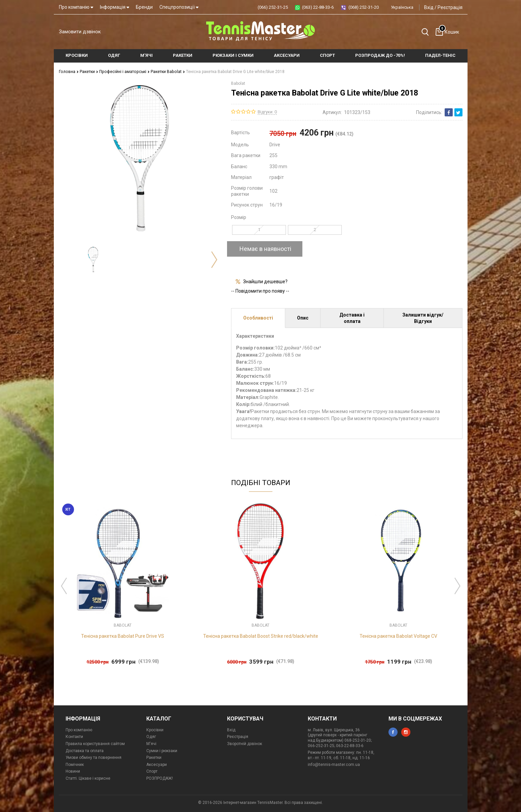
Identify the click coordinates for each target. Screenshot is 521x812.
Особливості (258, 318)
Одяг (151, 737)
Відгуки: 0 (267, 112)
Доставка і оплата (352, 318)
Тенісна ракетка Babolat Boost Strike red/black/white (261, 636)
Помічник (75, 765)
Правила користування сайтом (95, 744)
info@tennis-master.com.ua (334, 765)
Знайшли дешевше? (265, 281)
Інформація (115, 7)
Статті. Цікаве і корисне (88, 778)
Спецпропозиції (179, 7)
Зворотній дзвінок (245, 744)
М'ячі (151, 744)
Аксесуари (157, 765)
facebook (393, 732)
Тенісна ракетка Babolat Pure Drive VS (123, 636)
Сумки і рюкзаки (162, 751)
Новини (73, 771)
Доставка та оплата (85, 751)
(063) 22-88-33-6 (318, 7)
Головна (68, 72)
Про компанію (76, 7)
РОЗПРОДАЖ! (160, 778)
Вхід (429, 7)
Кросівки (155, 730)
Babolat (238, 83)
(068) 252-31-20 (364, 7)
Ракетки (88, 72)
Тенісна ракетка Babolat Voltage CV (398, 636)
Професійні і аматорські (123, 72)
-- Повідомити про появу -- (260, 291)
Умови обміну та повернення (94, 758)
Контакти (74, 737)
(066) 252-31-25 (273, 7)
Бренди (144, 7)
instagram (406, 732)
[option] (93, 260)
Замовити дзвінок (80, 32)
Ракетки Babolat (165, 72)
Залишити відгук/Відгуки (423, 318)
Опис (303, 318)
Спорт (152, 771)
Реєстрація (450, 7)
